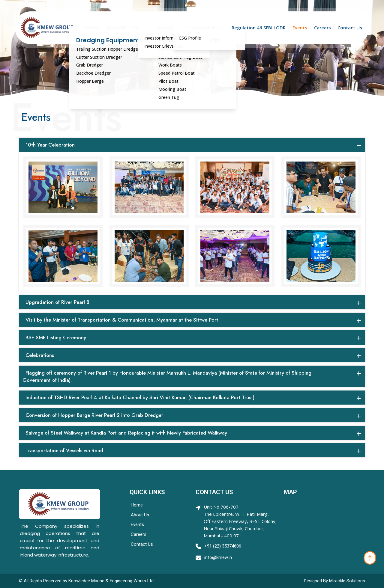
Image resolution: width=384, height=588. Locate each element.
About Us (116, 28)
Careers (322, 28)
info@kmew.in (218, 557)
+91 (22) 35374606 (223, 546)
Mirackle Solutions (347, 581)
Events (300, 28)
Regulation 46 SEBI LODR (259, 28)
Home (93, 28)
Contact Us (350, 28)
